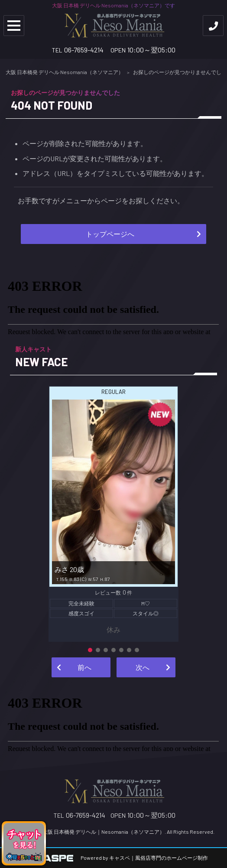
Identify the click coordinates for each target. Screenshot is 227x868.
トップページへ (110, 234)
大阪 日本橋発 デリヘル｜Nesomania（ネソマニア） (104, 832)
